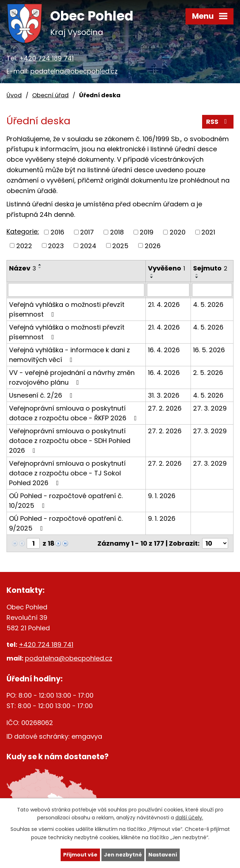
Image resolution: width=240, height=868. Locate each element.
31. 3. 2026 (164, 395)
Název (23, 268)
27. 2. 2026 (165, 408)
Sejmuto (210, 268)
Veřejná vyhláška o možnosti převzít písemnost (67, 309)
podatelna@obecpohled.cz (74, 71)
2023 (56, 245)
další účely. (189, 818)
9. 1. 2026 (162, 496)
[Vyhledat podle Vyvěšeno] (168, 290)
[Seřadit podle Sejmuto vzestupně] (197, 274)
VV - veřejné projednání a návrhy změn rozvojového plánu (72, 377)
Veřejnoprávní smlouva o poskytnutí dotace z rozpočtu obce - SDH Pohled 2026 (70, 441)
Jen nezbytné (123, 855)
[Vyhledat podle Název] (76, 290)
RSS (218, 122)
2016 (57, 232)
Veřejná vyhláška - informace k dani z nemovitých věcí (69, 355)
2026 (153, 245)
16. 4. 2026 (164, 350)
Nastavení (163, 855)
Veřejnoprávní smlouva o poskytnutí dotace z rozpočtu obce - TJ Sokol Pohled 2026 (67, 473)
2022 (24, 245)
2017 (87, 232)
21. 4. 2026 (164, 305)
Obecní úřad (50, 95)
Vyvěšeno (167, 268)
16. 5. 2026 (209, 350)
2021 (208, 232)
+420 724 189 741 (46, 58)
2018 (117, 232)
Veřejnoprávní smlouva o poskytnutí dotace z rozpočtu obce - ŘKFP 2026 (74, 413)
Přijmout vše (80, 855)
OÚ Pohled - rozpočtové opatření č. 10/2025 (66, 501)
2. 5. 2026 (208, 373)
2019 (147, 232)
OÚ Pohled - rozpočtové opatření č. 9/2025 (66, 523)
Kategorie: (23, 231)
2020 (178, 232)
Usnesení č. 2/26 (42, 395)
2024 (88, 245)
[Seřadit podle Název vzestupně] (40, 265)
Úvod (14, 95)
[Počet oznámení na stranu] (215, 543)
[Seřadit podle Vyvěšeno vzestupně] (152, 274)
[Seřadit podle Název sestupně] (40, 268)
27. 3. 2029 (210, 408)
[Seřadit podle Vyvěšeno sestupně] (152, 277)
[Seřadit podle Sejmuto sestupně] (197, 277)
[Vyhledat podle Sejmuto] (212, 290)
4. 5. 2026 (208, 305)
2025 (120, 245)
